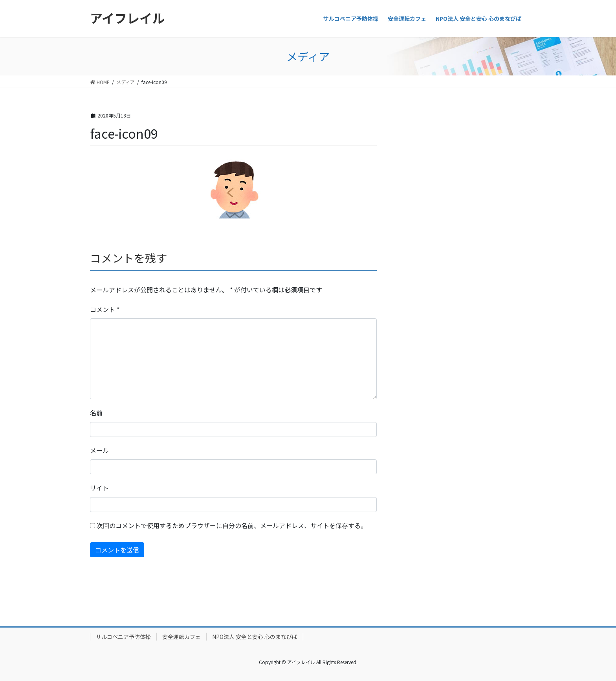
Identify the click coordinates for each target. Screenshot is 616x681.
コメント (105, 309)
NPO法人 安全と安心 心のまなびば (255, 637)
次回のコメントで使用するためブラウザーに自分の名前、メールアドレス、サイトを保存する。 (232, 525)
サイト (99, 488)
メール (99, 450)
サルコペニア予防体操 (123, 637)
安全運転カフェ (181, 637)
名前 (96, 413)
